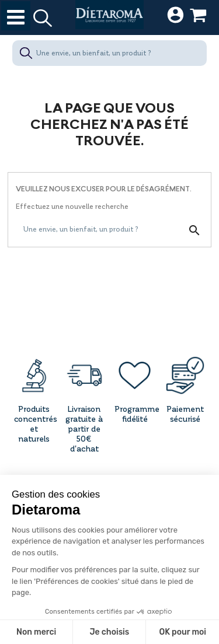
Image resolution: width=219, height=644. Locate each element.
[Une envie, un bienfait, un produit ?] (109, 53)
